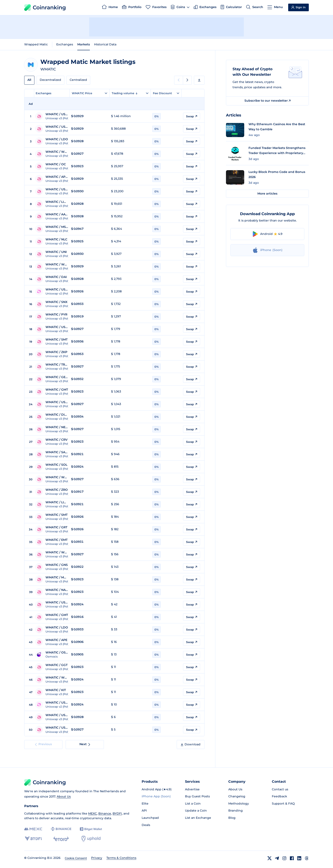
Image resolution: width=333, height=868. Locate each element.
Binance (105, 813)
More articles (267, 194)
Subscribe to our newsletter (267, 101)
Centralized (78, 80)
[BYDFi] (33, 839)
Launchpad (150, 818)
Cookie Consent (76, 858)
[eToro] (61, 839)
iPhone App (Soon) (156, 796)
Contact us (280, 789)
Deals (146, 825)
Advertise (192, 789)
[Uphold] (91, 839)
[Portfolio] (132, 8)
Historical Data (105, 44)
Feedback (279, 796)
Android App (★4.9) (157, 789)
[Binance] (61, 829)
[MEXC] (33, 829)
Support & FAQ (283, 803)
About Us (64, 796)
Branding (236, 811)
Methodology (239, 803)
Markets (84, 44)
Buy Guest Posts (197, 796)
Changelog (237, 796)
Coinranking (45, 8)
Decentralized (50, 80)
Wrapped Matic (36, 44)
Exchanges (65, 44)
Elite (145, 803)
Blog (232, 818)
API (144, 811)
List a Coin (193, 803)
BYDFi (117, 813)
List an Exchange (198, 818)
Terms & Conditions (121, 858)
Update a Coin (196, 811)
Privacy (97, 858)
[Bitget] (91, 829)
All (29, 80)
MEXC (92, 813)
